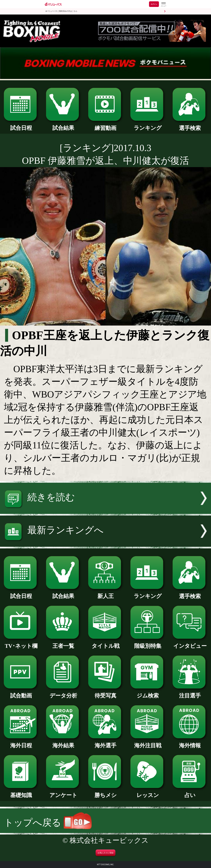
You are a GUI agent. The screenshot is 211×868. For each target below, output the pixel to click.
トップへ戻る (48, 823)
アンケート (63, 792)
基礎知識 (21, 792)
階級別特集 (148, 643)
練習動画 (105, 125)
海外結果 (63, 743)
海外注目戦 (148, 743)
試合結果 (63, 125)
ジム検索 (148, 693)
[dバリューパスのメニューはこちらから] (163, 5)
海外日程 (21, 743)
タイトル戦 (105, 643)
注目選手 (190, 693)
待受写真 (105, 693)
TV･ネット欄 (21, 643)
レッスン (148, 792)
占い (190, 792)
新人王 (105, 593)
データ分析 (63, 693)
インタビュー (190, 643)
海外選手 (105, 743)
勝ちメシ (105, 792)
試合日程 (21, 125)
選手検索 (190, 125)
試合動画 (21, 693)
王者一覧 (63, 643)
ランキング (148, 125)
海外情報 (190, 743)
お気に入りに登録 (105, 853)
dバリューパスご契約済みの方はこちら (61, 11)
